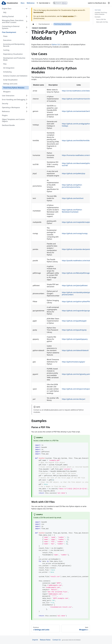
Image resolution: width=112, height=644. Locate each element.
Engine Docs (7, 9)
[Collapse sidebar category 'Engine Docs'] (27, 9)
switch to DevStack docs (97, 3)
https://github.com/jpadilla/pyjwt (74, 321)
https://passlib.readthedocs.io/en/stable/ (77, 261)
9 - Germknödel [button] (43, 3)
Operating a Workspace (11, 107)
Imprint (35, 640)
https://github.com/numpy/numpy (75, 233)
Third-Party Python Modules (14, 88)
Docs (23, 3)
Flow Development (9, 32)
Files (5, 64)
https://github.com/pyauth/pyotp (74, 330)
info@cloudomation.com (53, 410)
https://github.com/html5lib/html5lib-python (79, 141)
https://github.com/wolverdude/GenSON (77, 111)
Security (5, 104)
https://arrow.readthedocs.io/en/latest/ (76, 91)
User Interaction (8, 96)
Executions (7, 40)
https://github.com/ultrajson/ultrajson (76, 389)
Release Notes (45, 640)
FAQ (5, 12)
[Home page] (33, 24)
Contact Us (56, 640)
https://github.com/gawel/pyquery (75, 339)
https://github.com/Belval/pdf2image (76, 273)
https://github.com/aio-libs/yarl (74, 399)
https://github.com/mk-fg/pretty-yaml (76, 374)
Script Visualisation (10, 80)
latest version (68, 16)
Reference (31, 3)
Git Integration (9, 68)
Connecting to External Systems (11, 27)
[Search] (60, 3)
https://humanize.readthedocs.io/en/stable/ (78, 155)
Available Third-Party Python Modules (101, 13)
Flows (5, 36)
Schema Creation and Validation (15, 76)
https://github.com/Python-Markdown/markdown (72, 211)
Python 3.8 (56, 45)
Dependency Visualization (13, 54)
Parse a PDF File (101, 19)
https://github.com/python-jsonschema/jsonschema (72, 186)
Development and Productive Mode (14, 59)
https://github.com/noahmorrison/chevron (78, 99)
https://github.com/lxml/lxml (73, 198)
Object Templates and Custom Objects (13, 120)
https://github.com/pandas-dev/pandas (77, 249)
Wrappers (7, 92)
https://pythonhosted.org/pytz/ (73, 362)
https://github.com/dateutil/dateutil (75, 350)
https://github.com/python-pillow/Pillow (77, 302)
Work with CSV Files (102, 22)
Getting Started (8, 16)
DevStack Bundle (8, 125)
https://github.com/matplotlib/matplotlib (77, 222)
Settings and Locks (10, 84)
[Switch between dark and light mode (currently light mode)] (109, 3)
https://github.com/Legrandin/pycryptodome (79, 311)
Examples (98, 17)
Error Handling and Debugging (14, 100)
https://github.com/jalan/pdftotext (75, 285)
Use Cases (98, 10)
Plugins (5, 115)
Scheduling (7, 72)
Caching (6, 50)
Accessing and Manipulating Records (14, 45)
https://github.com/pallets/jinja (74, 173)
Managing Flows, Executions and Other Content (13, 21)
